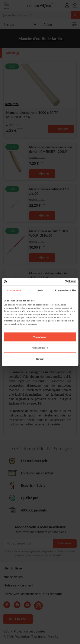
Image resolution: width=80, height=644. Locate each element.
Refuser (40, 359)
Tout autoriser (40, 337)
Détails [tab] (40, 290)
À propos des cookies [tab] (66, 290)
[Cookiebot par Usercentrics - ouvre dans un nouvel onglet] (58, 282)
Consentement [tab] (15, 290)
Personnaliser (40, 348)
